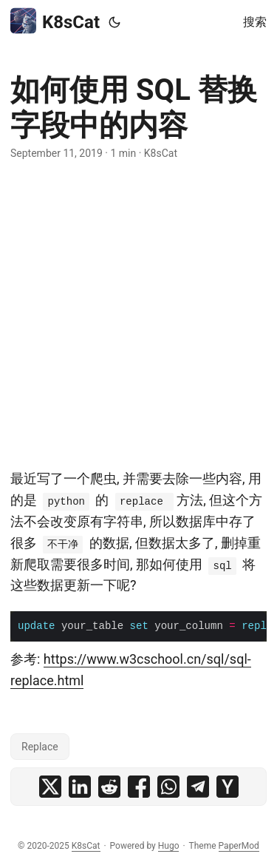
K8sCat (55, 21)
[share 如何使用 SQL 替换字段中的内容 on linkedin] (80, 787)
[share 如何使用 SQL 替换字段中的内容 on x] (50, 787)
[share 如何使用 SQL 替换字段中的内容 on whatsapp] (168, 787)
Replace (40, 747)
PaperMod (239, 846)
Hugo (169, 846)
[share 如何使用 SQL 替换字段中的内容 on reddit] (109, 787)
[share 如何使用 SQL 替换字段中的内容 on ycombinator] (228, 787)
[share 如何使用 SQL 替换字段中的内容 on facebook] (139, 787)
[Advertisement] (138, 315)
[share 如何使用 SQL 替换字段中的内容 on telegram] (198, 787)
